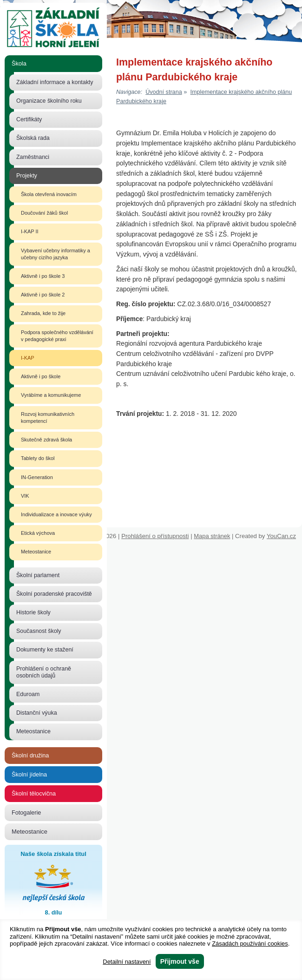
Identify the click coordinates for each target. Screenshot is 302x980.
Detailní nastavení (127, 962)
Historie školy (33, 612)
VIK (25, 496)
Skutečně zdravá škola (46, 440)
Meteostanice (36, 552)
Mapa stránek (212, 536)
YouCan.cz (284, 536)
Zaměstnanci (33, 157)
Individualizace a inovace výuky (56, 514)
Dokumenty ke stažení (45, 650)
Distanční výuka (37, 713)
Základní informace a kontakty (55, 82)
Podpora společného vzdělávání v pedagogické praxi (57, 336)
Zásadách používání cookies (250, 944)
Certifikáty (29, 119)
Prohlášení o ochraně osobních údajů (44, 672)
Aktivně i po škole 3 (43, 276)
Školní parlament (38, 575)
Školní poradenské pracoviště (54, 594)
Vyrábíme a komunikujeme (51, 395)
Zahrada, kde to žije (43, 313)
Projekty (27, 176)
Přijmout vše (180, 961)
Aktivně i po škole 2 (43, 295)
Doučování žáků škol (44, 213)
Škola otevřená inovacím (49, 194)
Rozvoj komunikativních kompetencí (48, 418)
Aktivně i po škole (41, 376)
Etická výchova (38, 533)
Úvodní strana (164, 92)
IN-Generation (37, 477)
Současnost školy (39, 631)
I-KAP (28, 358)
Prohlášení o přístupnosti (155, 536)
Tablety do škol (38, 458)
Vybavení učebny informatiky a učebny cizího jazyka (56, 254)
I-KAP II (30, 231)
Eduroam (28, 694)
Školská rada (33, 138)
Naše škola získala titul (53, 884)
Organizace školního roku (49, 101)
